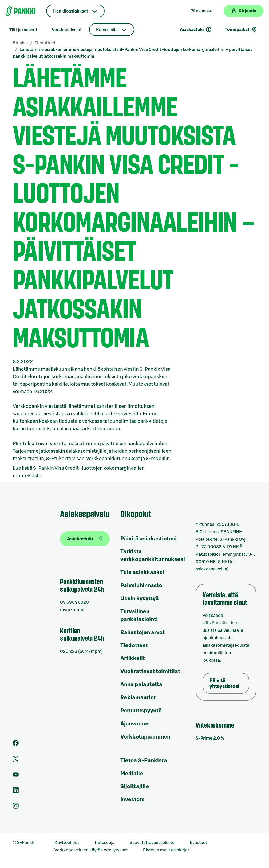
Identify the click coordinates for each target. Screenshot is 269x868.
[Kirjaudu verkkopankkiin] (244, 11)
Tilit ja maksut (23, 30)
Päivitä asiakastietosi (149, 539)
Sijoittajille (135, 787)
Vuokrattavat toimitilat (150, 672)
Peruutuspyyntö (141, 711)
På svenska (201, 11)
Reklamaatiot (138, 698)
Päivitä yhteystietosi (224, 683)
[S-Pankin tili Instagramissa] (16, 807)
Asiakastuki (196, 30)
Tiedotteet (45, 43)
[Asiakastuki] (85, 539)
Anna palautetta (141, 685)
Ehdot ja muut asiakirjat (166, 850)
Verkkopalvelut (67, 30)
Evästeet (198, 843)
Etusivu (20, 43)
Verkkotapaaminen (145, 737)
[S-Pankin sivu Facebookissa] (16, 745)
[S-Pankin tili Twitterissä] (16, 760)
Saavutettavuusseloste (152, 843)
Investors (132, 800)
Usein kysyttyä (140, 599)
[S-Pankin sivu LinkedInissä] (16, 792)
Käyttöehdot (67, 843)
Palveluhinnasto (141, 586)
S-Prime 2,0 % (210, 738)
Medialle (132, 774)
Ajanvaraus (135, 724)
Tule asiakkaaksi (142, 573)
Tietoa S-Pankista (144, 761)
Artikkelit (133, 658)
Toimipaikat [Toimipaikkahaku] (241, 30)
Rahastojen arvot (143, 633)
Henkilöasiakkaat (71, 11)
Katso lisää (107, 30)
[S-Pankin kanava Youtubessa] (16, 776)
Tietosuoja (104, 843)
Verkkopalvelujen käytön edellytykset (91, 850)
